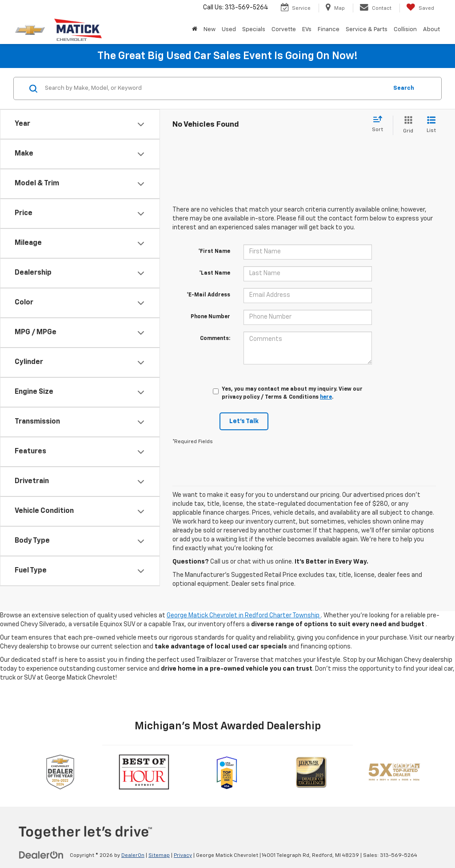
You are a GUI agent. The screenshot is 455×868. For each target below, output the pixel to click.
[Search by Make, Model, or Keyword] (215, 88)
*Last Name (215, 273)
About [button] (431, 30)
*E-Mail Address (208, 295)
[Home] (195, 30)
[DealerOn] (41, 855)
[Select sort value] (380, 124)
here (326, 397)
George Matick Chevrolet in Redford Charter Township (244, 616)
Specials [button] (254, 30)
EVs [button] (307, 30)
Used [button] (229, 30)
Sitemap (159, 856)
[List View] (431, 125)
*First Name (214, 252)
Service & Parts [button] (367, 30)
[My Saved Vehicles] (420, 8)
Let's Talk (244, 421)
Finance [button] (329, 30)
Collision (405, 30)
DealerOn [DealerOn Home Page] (133, 856)
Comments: (215, 339)
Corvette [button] (284, 30)
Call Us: (236, 8)
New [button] (210, 30)
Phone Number (210, 317)
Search (404, 88)
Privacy (183, 856)
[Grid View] (406, 125)
